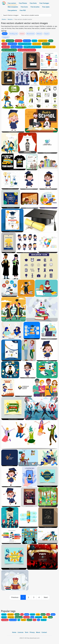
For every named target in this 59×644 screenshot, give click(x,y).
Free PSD (23, 10)
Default (5, 34)
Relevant (39, 34)
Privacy (32, 632)
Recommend (31, 34)
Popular (47, 34)
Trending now (13, 34)
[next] (46, 597)
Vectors (10, 19)
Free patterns (12, 10)
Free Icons (24, 7)
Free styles (46, 7)
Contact (44, 632)
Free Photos (23, 3)
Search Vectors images (11, 15)
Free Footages (44, 3)
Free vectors (12, 3)
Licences (20, 632)
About (38, 632)
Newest (22, 34)
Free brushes (35, 7)
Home (4, 19)
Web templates (13, 7)
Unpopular (6, 37)
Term (27, 632)
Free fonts (33, 3)
